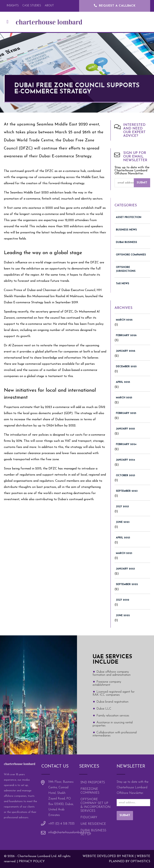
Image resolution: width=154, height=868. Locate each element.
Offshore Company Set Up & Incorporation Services (95, 805)
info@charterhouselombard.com (69, 832)
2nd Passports (93, 783)
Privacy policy (32, 861)
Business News (126, 230)
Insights (13, 6)
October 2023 (126, 475)
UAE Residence (93, 824)
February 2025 (126, 413)
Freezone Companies (90, 791)
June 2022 (123, 616)
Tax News (123, 284)
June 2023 (123, 522)
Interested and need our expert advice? (134, 130)
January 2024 (126, 460)
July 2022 (123, 600)
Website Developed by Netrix (108, 856)
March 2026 (124, 320)
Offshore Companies (131, 255)
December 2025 (126, 367)
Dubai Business (126, 242)
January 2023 (125, 569)
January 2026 (126, 351)
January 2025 (125, 429)
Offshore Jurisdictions (126, 269)
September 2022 (127, 584)
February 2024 (126, 444)
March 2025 (124, 398)
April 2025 (123, 382)
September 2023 (127, 491)
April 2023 (123, 538)
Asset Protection (129, 217)
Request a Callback (115, 6)
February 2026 (126, 335)
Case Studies (32, 6)
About (49, 6)
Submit (142, 183)
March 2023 (124, 553)
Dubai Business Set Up (93, 832)
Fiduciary (89, 817)
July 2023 (122, 507)
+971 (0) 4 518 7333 (61, 824)
